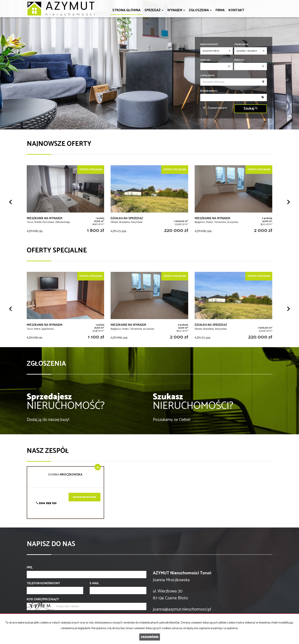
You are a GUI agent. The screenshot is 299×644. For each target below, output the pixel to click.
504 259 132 (46, 503)
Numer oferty (209, 91)
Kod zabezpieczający (43, 600)
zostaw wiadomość (85, 497)
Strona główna (126, 10)
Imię (30, 568)
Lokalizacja (207, 76)
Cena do (239, 60)
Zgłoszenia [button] (200, 10)
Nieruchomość (209, 45)
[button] (11, 202)
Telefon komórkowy (43, 584)
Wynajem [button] (176, 10)
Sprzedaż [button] (154, 10)
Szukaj (251, 109)
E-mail (94, 584)
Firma (220, 10)
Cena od (205, 60)
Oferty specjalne (57, 251)
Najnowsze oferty (59, 144)
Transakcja (241, 45)
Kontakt (236, 10)
